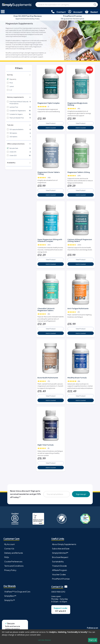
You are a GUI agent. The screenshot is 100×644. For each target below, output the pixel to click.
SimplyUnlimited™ (60, 553)
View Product (51, 123)
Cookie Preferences (13, 561)
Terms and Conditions (14, 566)
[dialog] (50, 637)
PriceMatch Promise (61, 579)
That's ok (93, 640)
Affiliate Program (60, 570)
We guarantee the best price (72, 17)
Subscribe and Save (61, 549)
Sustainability (58, 561)
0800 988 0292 (58, 592)
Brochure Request (60, 557)
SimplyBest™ (10, 596)
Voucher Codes (59, 574)
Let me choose (44, 640)
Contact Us (9, 549)
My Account (10, 544)
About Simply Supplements (64, 544)
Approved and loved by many (28, 17)
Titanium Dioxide (59, 566)
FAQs (7, 557)
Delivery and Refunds (14, 553)
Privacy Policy (10, 570)
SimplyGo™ (10, 600)
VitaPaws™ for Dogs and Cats (17, 592)
